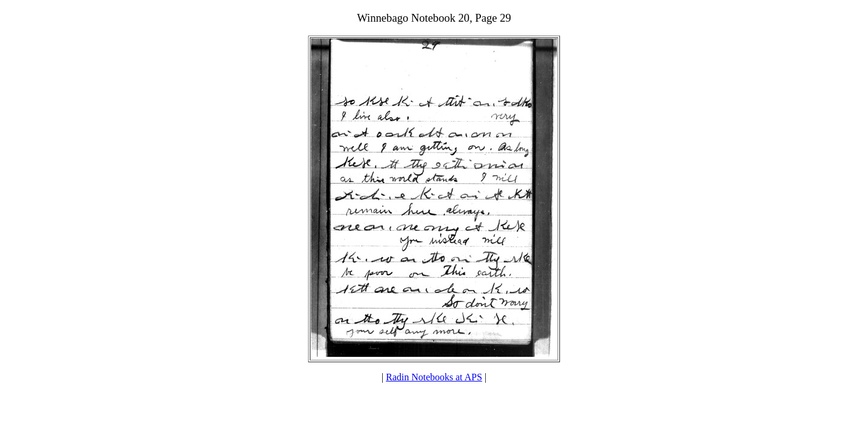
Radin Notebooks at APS (434, 377)
